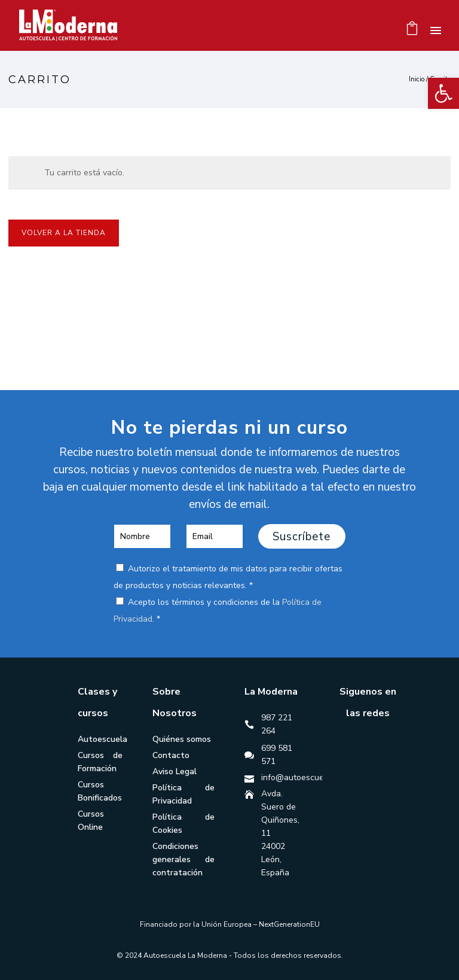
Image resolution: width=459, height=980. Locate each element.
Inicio (417, 79)
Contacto (171, 755)
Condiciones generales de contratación (184, 859)
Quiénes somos (182, 739)
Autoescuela (102, 739)
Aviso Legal (175, 771)
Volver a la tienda (64, 233)
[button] (443, 93)
